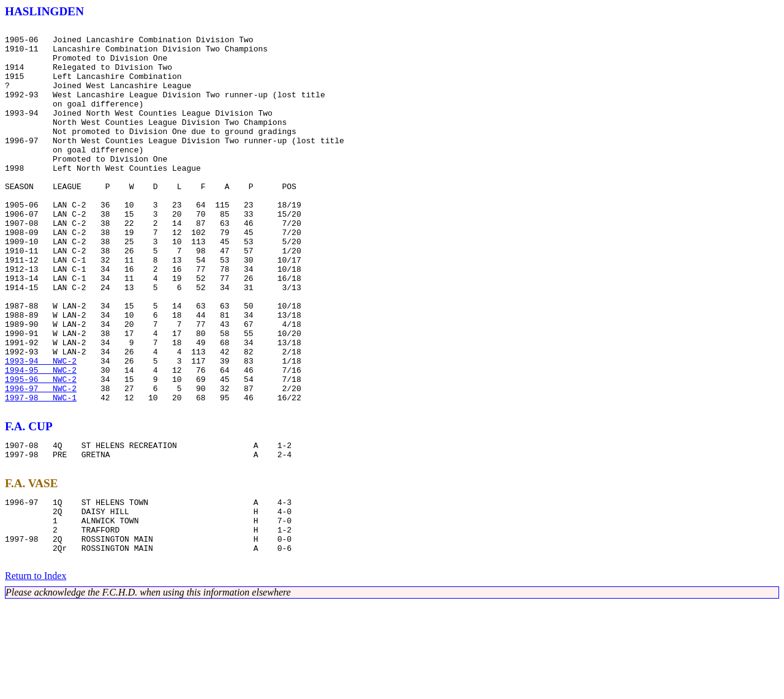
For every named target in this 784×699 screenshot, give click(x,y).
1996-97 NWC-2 (41, 462)
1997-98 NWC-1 (41, 473)
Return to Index (36, 671)
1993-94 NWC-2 (41, 428)
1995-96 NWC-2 (41, 450)
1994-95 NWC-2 (41, 439)
